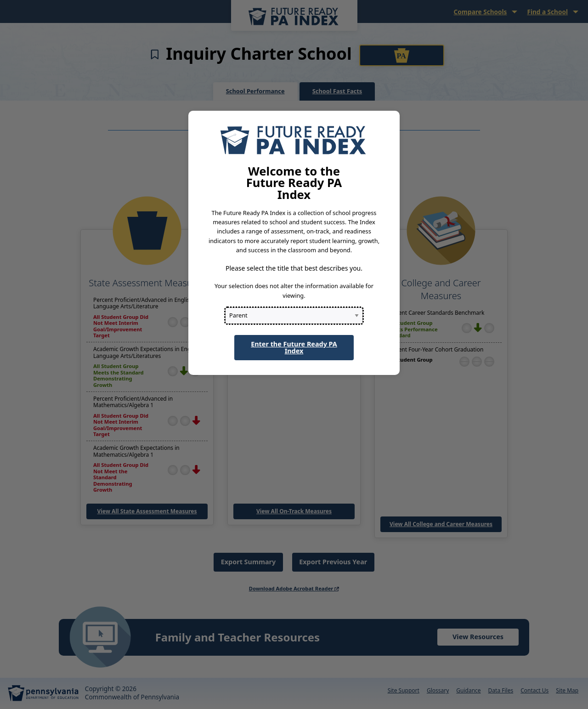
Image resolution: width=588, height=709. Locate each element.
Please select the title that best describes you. (294, 268)
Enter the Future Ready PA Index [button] (294, 347)
